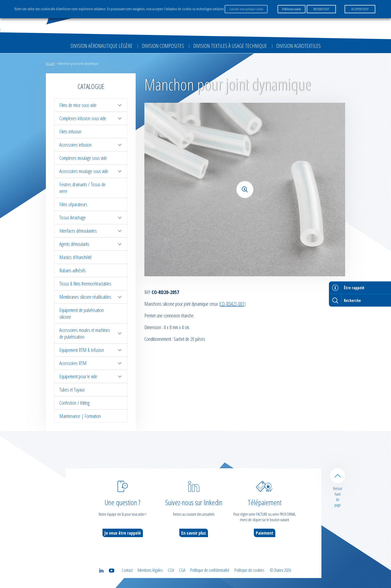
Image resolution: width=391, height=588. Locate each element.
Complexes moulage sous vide (83, 158)
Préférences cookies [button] (292, 9)
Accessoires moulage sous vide (91, 171)
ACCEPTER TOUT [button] (360, 9)
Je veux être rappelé (123, 533)
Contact (127, 570)
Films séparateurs (73, 204)
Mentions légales (150, 570)
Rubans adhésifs (73, 270)
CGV (171, 570)
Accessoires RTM (91, 363)
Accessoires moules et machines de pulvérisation (91, 333)
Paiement (265, 533)
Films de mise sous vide (91, 105)
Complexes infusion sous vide (91, 118)
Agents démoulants (91, 244)
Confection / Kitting (74, 403)
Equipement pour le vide (91, 376)
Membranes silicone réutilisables (91, 297)
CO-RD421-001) (233, 304)
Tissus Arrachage (91, 218)
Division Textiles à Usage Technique (230, 46)
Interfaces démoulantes (91, 231)
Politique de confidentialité (210, 570)
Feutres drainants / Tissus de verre (82, 188)
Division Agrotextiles (298, 46)
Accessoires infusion (91, 145)
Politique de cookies (249, 570)
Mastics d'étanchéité (76, 257)
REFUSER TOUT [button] (321, 9)
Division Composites (163, 46)
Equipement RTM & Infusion (91, 350)
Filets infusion (70, 132)
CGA (182, 570)
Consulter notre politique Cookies (246, 9)
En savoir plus (194, 533)
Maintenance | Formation (80, 416)
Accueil (50, 63)
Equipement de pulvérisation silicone (82, 313)
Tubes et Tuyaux (72, 390)
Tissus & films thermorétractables (85, 284)
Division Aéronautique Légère (102, 46)
